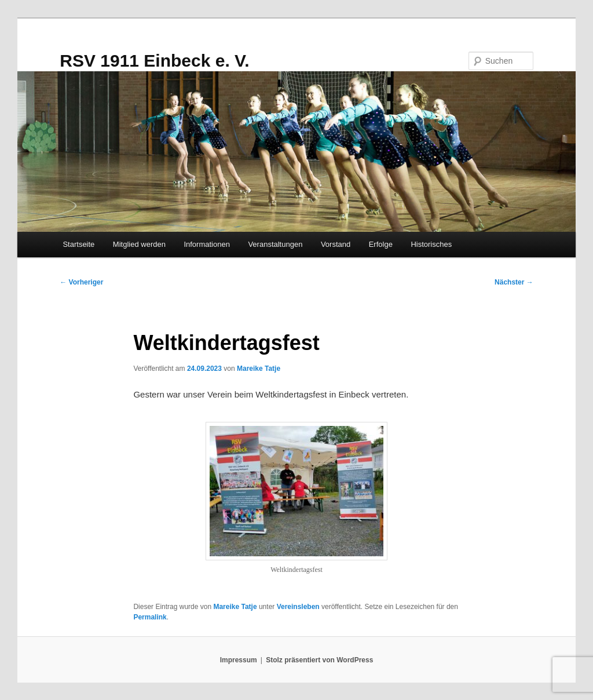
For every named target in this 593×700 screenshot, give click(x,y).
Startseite (78, 244)
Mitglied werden (139, 244)
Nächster (514, 282)
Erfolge (381, 244)
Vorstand (336, 244)
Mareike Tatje (259, 369)
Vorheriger (81, 282)
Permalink (150, 617)
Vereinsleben (298, 607)
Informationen (207, 244)
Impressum (239, 660)
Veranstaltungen (275, 244)
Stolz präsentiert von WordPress (319, 660)
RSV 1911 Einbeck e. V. (154, 61)
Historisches (431, 244)
